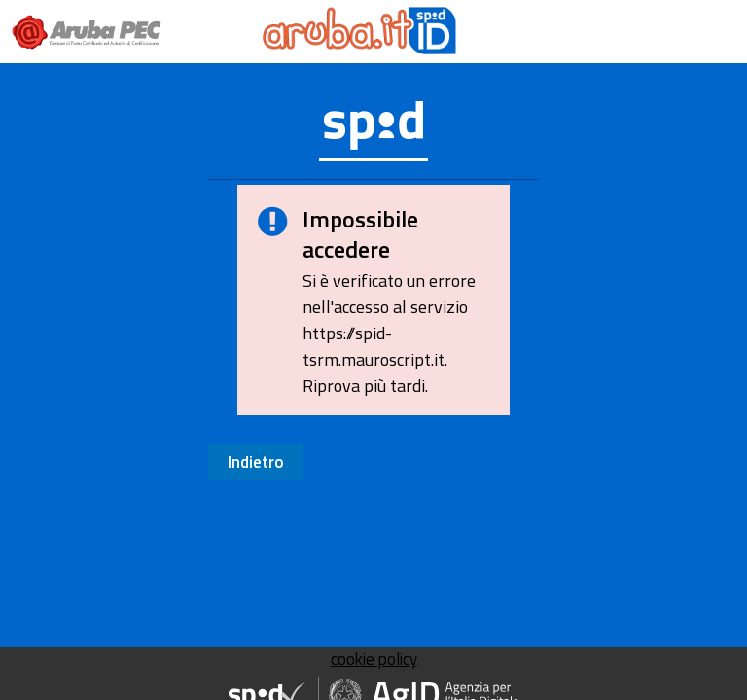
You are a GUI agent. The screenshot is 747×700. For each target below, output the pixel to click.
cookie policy (374, 659)
